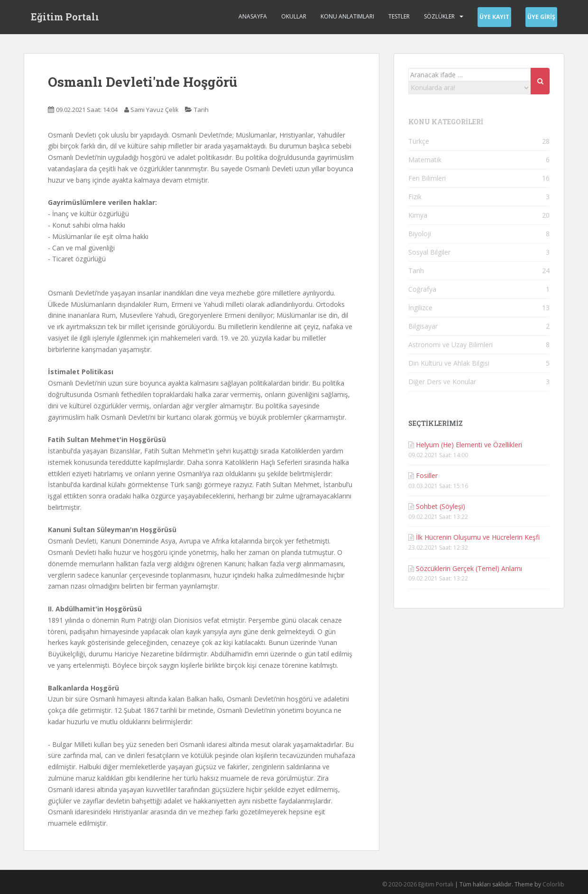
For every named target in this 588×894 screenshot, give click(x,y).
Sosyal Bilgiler (429, 252)
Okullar (294, 16)
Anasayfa (253, 16)
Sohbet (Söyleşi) (441, 506)
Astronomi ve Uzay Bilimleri (450, 345)
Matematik (425, 160)
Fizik (415, 197)
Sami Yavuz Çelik (155, 110)
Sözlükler (439, 16)
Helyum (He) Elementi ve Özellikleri (469, 445)
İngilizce (420, 308)
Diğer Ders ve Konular (442, 382)
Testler (399, 16)
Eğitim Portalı (65, 17)
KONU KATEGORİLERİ (446, 122)
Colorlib (553, 884)
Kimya (418, 215)
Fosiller (427, 475)
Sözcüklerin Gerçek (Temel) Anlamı (469, 568)
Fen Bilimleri (427, 178)
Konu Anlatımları (347, 16)
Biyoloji (420, 234)
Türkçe (419, 141)
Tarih (201, 110)
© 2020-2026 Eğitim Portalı (418, 884)
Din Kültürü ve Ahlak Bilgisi (449, 363)
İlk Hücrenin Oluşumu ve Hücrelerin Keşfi (478, 537)
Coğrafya (422, 289)
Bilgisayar (423, 326)
